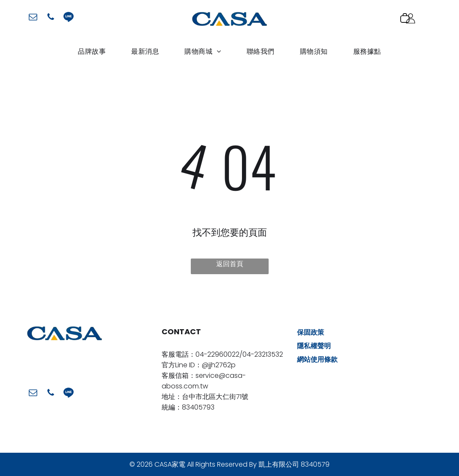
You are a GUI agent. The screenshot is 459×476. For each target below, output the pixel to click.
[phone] (51, 18)
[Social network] (69, 18)
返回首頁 (230, 264)
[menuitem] (92, 51)
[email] (33, 18)
